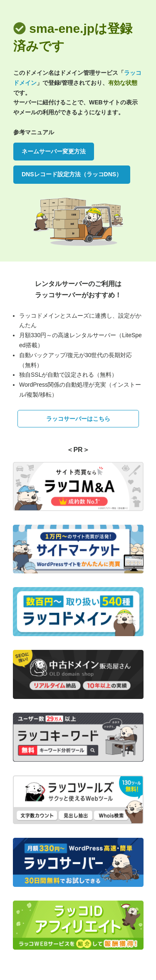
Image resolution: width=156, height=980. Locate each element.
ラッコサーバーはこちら (78, 419)
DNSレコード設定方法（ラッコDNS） (72, 174)
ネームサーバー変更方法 (54, 151)
